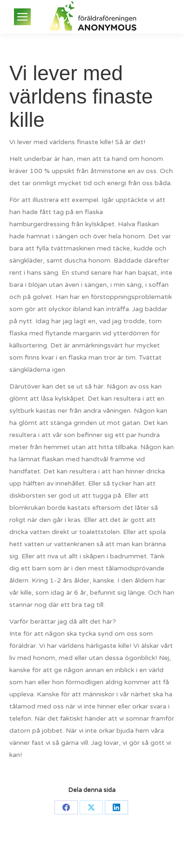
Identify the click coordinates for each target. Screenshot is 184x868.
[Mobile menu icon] (22, 17)
